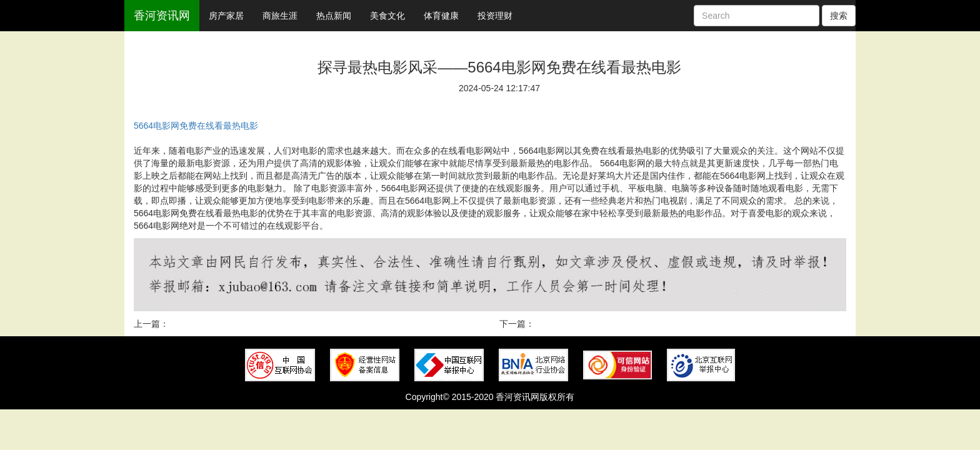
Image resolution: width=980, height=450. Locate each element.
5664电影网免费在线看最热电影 (196, 126)
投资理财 (495, 16)
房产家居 (226, 16)
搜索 (839, 16)
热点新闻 (334, 16)
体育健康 (441, 16)
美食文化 (387, 16)
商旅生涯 (280, 16)
